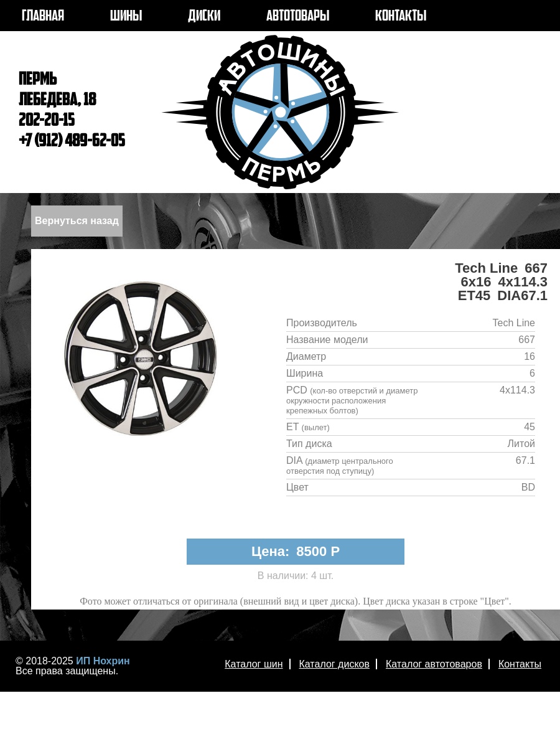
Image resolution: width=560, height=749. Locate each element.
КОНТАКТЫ (401, 17)
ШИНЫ (126, 17)
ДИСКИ (204, 17)
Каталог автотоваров (434, 664)
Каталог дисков (334, 664)
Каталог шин (254, 664)
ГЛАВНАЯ (43, 17)
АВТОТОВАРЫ (298, 17)
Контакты (520, 664)
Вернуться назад (77, 221)
